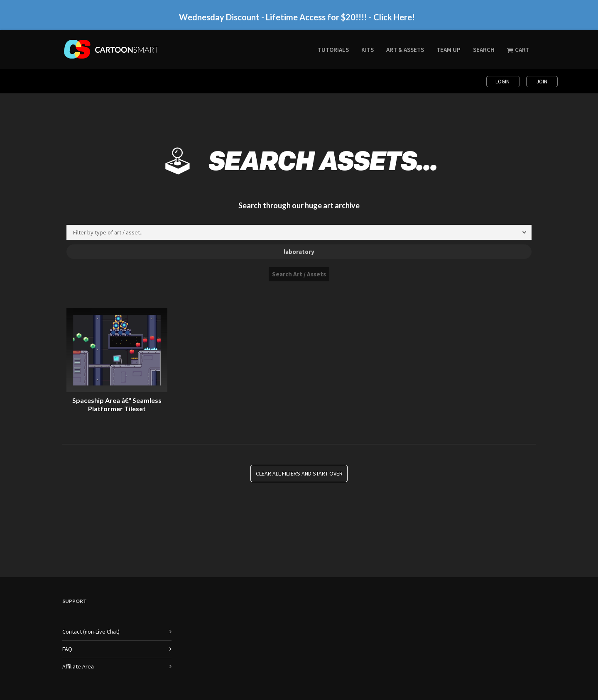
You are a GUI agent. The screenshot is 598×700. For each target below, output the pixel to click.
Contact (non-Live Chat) (91, 632)
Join (542, 82)
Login (503, 82)
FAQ (67, 649)
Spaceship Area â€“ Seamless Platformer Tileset (117, 404)
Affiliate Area (78, 666)
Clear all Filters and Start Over (299, 473)
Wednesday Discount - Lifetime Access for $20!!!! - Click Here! (297, 17)
